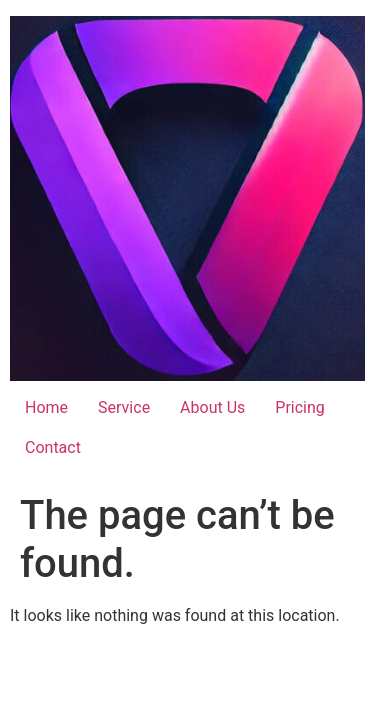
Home (46, 407)
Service (124, 407)
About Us (212, 407)
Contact (53, 447)
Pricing (300, 407)
